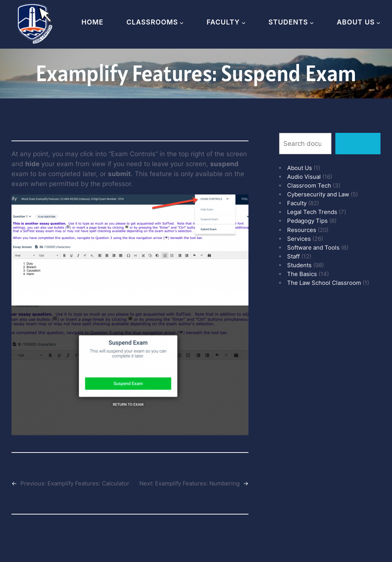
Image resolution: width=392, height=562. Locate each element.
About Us (300, 168)
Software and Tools (313, 248)
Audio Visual (304, 177)
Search (358, 143)
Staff (293, 256)
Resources (302, 230)
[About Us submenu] (378, 22)
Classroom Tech (309, 185)
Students (299, 265)
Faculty (297, 203)
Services (299, 239)
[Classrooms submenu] (182, 22)
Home (93, 22)
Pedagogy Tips (307, 221)
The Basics (302, 274)
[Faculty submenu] (244, 22)
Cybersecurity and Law (318, 194)
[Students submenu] (312, 22)
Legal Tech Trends (312, 212)
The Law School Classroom (324, 283)
